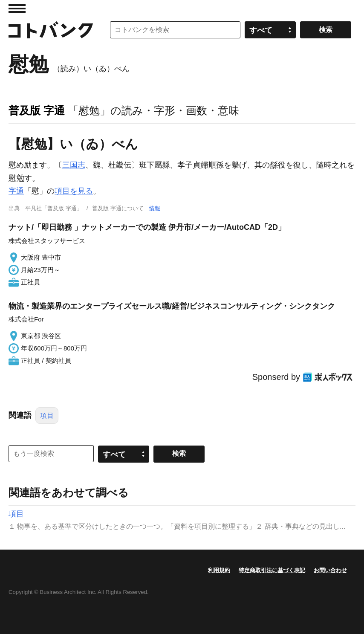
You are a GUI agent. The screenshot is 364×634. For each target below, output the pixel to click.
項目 (47, 415)
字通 (16, 191)
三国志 (74, 165)
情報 (155, 208)
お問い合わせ (330, 570)
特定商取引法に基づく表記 (272, 570)
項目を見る (74, 191)
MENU (17, 9)
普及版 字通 (37, 110)
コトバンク (51, 30)
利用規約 (219, 570)
